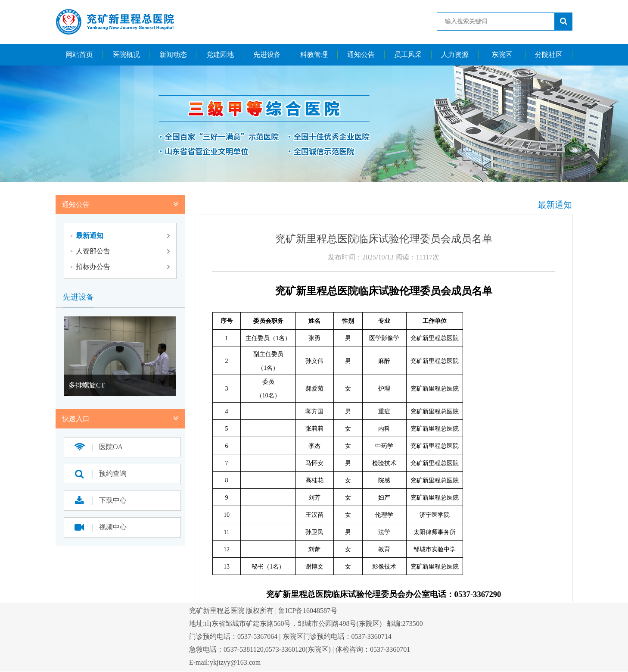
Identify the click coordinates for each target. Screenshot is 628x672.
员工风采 (408, 55)
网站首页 (79, 55)
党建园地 (220, 55)
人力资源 (455, 55)
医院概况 (126, 55)
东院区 (502, 55)
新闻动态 (173, 55)
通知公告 (361, 55)
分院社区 (549, 55)
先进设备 (267, 55)
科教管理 (314, 55)
